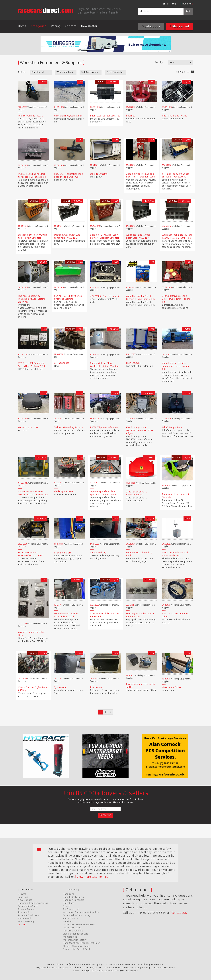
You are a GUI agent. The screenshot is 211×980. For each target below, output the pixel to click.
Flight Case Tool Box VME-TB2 (105, 116)
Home (22, 26)
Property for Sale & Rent (76, 949)
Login (175, 4)
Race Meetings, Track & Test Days (82, 943)
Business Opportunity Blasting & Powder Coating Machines (32, 299)
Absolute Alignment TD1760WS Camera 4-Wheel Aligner (140, 430)
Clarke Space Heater (64, 491)
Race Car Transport (73, 900)
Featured (23, 897)
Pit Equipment (71, 909)
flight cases (96, 687)
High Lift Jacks (133, 363)
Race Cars (68, 894)
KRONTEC (131, 116)
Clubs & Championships (76, 946)
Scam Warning (26, 921)
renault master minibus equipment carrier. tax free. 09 (176, 366)
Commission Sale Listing (76, 915)
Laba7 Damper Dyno (172, 427)
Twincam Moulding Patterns (69, 427)
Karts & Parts (70, 918)
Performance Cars (73, 931)
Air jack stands (62, 363)
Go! (188, 11)
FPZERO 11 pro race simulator (105, 427)
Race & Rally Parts (73, 897)
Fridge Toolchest (63, 553)
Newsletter (89, 26)
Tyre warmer (61, 687)
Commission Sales (28, 906)
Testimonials (25, 912)
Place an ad (179, 26)
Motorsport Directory (75, 940)
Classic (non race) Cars (76, 934)
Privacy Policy (26, 909)
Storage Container (99, 174)
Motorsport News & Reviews (79, 925)
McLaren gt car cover (29, 427)
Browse (22, 894)
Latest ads (151, 26)
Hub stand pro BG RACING (175, 116)
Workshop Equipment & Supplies (81, 912)
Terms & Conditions (29, 915)
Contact (71, 26)
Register (187, 4)
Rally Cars (68, 903)
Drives (66, 906)
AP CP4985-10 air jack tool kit (105, 296)
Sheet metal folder (172, 688)
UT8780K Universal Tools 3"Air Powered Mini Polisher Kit (177, 299)
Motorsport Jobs (72, 928)
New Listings (25, 900)
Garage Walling (98, 553)
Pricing (56, 26)
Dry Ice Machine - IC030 (31, 116)
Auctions (68, 921)
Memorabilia (70, 937)
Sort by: (159, 62)
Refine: (22, 72)
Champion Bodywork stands (68, 116)
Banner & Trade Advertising (33, 903)
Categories (39, 26)
